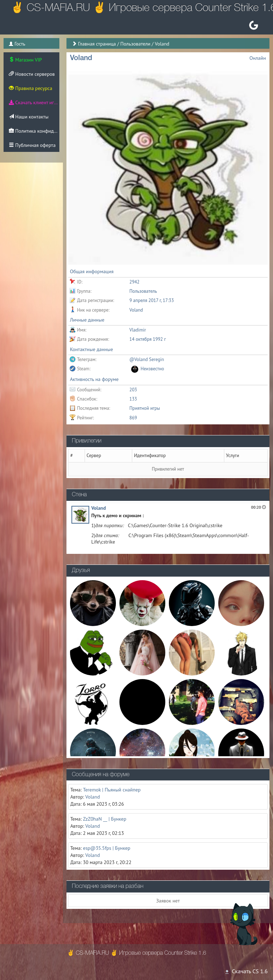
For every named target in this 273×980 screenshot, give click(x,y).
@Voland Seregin (147, 359)
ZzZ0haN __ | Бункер (105, 819)
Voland (99, 508)
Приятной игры (145, 408)
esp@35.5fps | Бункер (107, 848)
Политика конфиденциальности (34, 131)
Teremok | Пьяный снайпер (112, 790)
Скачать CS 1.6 (246, 971)
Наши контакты (29, 117)
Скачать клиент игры (34, 102)
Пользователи (135, 44)
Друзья (81, 571)
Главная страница (97, 44)
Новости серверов (32, 74)
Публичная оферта (32, 145)
